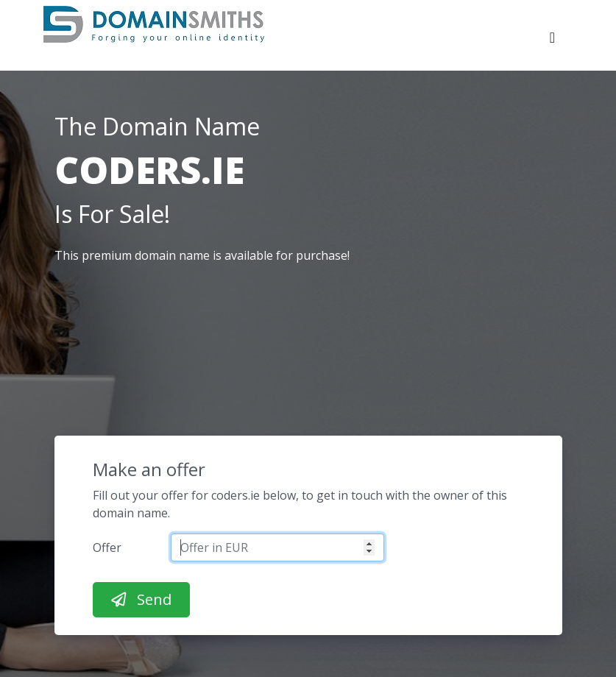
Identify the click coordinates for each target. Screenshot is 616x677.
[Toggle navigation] (553, 41)
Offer (107, 547)
